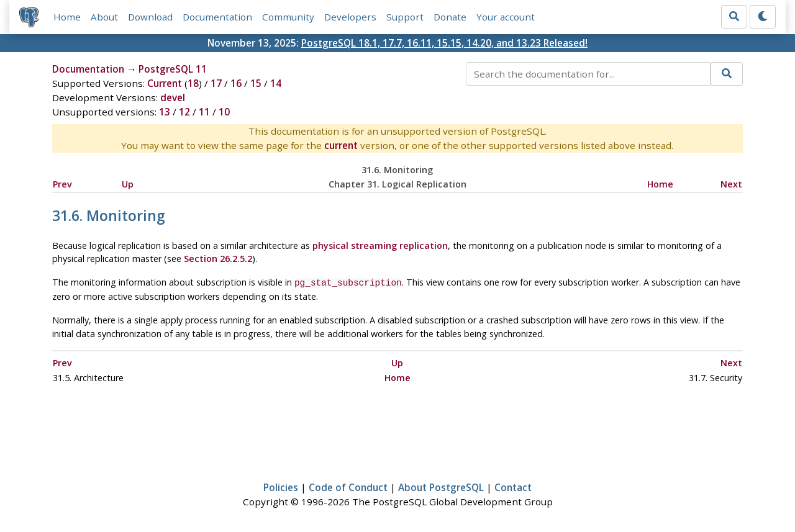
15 (256, 83)
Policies (281, 486)
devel (173, 97)
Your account (506, 17)
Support (405, 17)
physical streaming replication (380, 246)
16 (236, 83)
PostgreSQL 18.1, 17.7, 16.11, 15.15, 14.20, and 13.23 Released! (444, 43)
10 (224, 112)
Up (128, 184)
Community (288, 17)
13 (165, 112)
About (104, 17)
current (341, 145)
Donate (450, 17)
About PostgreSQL (441, 486)
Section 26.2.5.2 (218, 259)
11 (204, 112)
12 (184, 112)
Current (165, 83)
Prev (62, 184)
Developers (350, 17)
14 (276, 83)
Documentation (217, 17)
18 (193, 83)
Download (150, 17)
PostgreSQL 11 (173, 69)
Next (731, 184)
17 (216, 83)
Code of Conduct (348, 486)
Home (67, 17)
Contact (513, 486)
